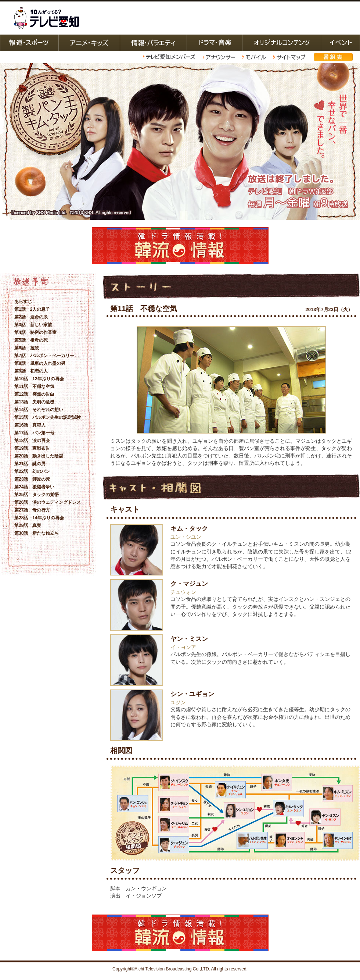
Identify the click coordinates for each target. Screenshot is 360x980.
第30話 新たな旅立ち (37, 533)
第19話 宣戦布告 (32, 448)
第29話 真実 (28, 525)
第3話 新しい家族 (33, 325)
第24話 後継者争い (34, 487)
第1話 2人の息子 (32, 309)
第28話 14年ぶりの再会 (39, 518)
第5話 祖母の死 (31, 340)
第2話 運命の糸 (31, 317)
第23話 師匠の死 (32, 479)
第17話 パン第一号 (34, 433)
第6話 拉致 (27, 348)
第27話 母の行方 (32, 510)
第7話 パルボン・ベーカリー (44, 356)
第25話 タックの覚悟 (37, 495)
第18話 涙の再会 (32, 441)
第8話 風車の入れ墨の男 (40, 363)
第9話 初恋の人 (31, 371)
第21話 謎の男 (30, 464)
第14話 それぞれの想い (39, 410)
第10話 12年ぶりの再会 (39, 379)
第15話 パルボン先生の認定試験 (48, 417)
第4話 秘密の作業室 (35, 332)
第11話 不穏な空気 (34, 386)
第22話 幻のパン (32, 471)
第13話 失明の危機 (34, 402)
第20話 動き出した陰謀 (39, 456)
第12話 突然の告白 (34, 394)
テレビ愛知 (46, 18)
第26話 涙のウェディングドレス (48, 502)
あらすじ (23, 302)
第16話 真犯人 (30, 425)
